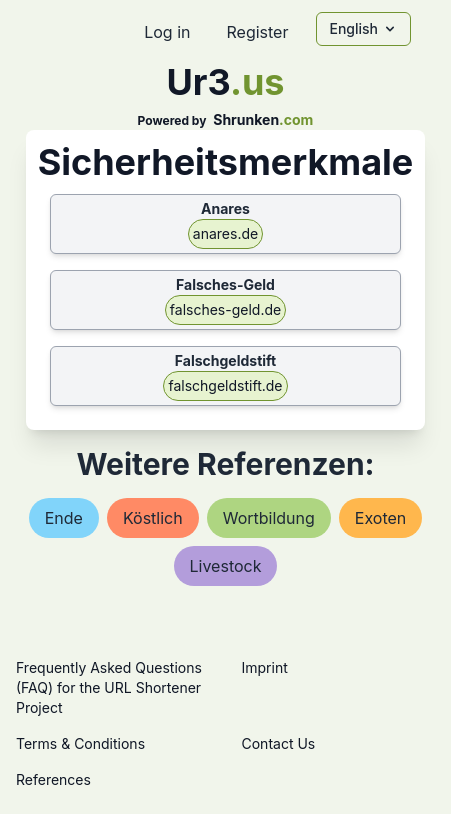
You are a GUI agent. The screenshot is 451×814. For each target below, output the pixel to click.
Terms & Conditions (80, 743)
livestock (226, 566)
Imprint (265, 667)
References (53, 779)
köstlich (153, 518)
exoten (380, 518)
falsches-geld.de (225, 309)
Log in (167, 32)
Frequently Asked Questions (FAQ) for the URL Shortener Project (109, 687)
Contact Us (279, 743)
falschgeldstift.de (225, 385)
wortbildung (269, 518)
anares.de (225, 233)
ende (64, 518)
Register (257, 32)
